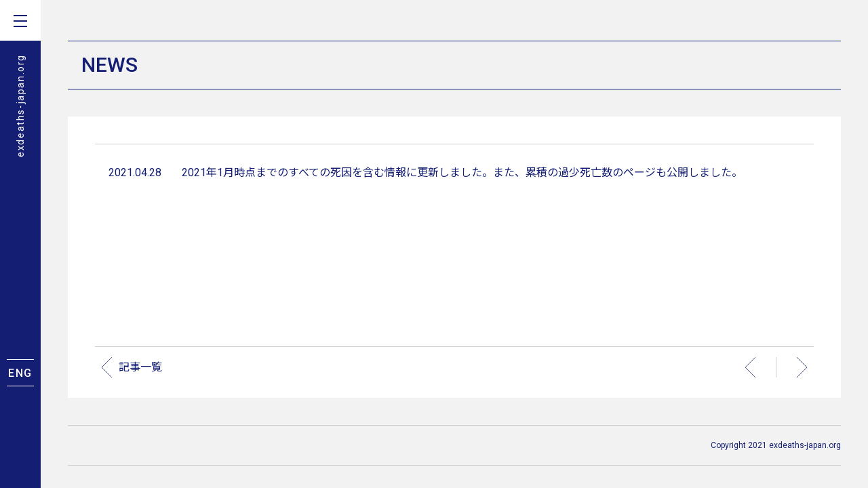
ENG (20, 373)
